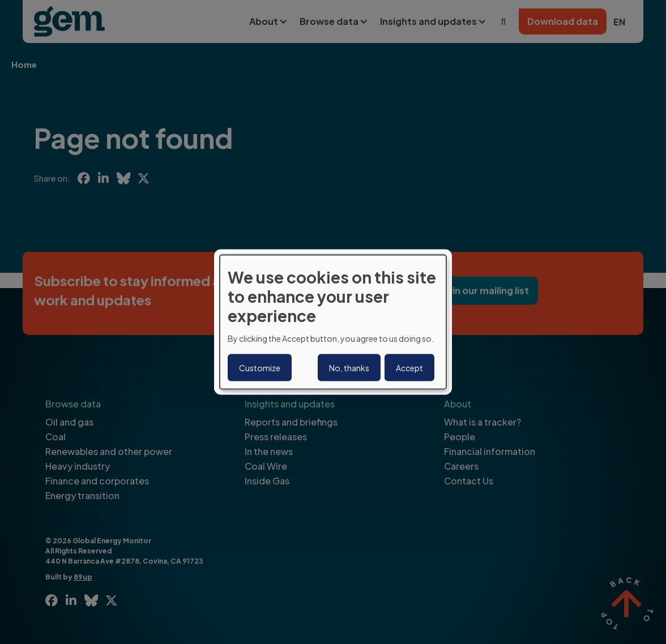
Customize (260, 367)
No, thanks (349, 367)
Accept (409, 367)
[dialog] (333, 322)
